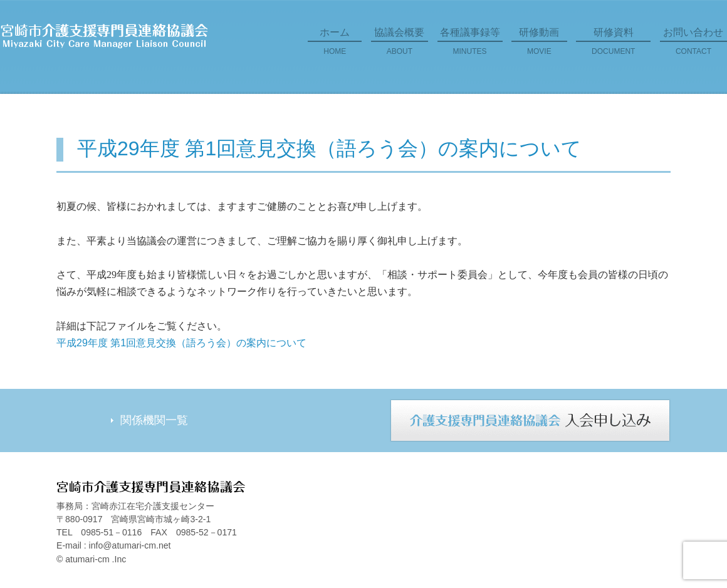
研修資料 (613, 46)
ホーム (335, 46)
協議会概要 (400, 46)
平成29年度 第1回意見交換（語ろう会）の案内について (181, 343)
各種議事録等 (470, 46)
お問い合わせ (693, 46)
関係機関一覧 (154, 420)
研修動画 (539, 46)
